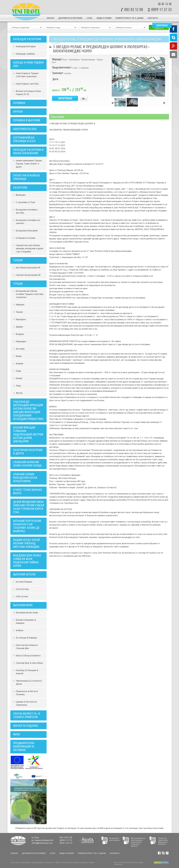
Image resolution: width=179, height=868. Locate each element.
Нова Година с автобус (27, 84)
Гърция (18, 260)
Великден (21, 195)
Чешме (19, 312)
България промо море (27, 612)
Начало (51, 18)
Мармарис (21, 341)
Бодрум (20, 334)
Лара (18, 386)
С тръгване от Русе (26, 202)
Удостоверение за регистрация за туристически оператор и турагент (138, 842)
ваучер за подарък (26, 726)
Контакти (153, 18)
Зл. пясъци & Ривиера (26, 638)
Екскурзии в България (27, 231)
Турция (18, 284)
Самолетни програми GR (28, 275)
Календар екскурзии (27, 39)
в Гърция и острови (26, 238)
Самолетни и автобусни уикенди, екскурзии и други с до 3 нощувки (30, 248)
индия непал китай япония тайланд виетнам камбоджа (26, 543)
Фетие (19, 393)
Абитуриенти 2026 (25, 129)
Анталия (20, 349)
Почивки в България (27, 120)
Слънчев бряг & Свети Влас (29, 663)
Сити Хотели (22, 589)
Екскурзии (20, 187)
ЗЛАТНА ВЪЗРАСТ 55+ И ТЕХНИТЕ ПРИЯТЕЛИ (27, 715)
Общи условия (104, 18)
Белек (19, 356)
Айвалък (20, 305)
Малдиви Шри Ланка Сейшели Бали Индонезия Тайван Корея (27, 560)
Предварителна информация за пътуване (24, 746)
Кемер (19, 378)
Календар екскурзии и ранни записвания (28, 151)
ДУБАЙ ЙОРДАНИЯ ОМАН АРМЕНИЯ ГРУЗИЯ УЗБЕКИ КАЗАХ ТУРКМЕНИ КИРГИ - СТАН (29, 507)
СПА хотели (22, 596)
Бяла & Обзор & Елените (28, 656)
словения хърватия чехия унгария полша (27, 464)
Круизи (18, 111)
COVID (89, 18)
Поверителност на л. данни (130, 18)
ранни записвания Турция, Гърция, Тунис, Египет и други (29, 164)
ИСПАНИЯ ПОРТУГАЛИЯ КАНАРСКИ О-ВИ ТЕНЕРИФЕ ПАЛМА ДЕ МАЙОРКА (27, 526)
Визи (16, 734)
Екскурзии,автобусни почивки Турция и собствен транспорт (30, 294)
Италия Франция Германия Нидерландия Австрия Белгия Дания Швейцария (28, 434)
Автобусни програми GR (28, 268)
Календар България (26, 46)
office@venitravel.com (42, 843)
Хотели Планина (24, 582)
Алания (20, 363)
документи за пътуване (70, 18)
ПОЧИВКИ (19, 103)
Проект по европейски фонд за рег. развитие (163, 841)
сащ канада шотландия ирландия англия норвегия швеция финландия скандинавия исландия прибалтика (28, 410)
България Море (23, 605)
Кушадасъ (21, 319)
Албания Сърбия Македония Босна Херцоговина (25, 478)
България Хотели (24, 574)
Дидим (19, 327)
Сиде (18, 371)
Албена (20, 630)
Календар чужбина (25, 54)
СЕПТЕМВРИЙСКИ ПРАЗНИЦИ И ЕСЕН (24, 139)
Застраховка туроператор (114, 839)
